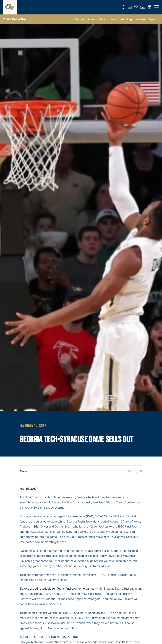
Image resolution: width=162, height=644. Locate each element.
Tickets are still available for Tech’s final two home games (57, 589)
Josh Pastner (90, 556)
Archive (140, 19)
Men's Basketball (15, 19)
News (113, 19)
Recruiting (126, 19)
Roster (92, 19)
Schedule (78, 19)
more (152, 19)
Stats (103, 19)
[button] (124, 7)
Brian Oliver (41, 526)
